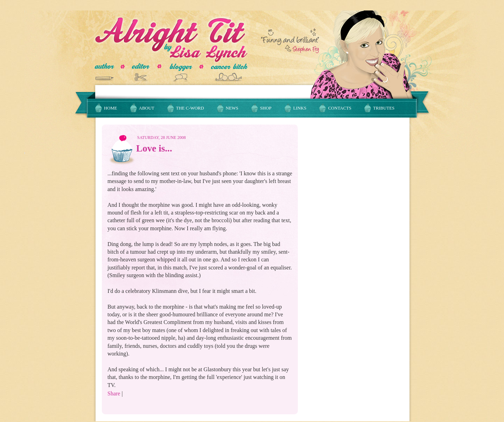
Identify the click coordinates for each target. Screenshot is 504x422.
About (147, 108)
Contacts (340, 108)
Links (300, 108)
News (232, 108)
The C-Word (190, 108)
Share (114, 393)
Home (111, 108)
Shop (266, 108)
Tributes (384, 108)
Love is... (154, 148)
